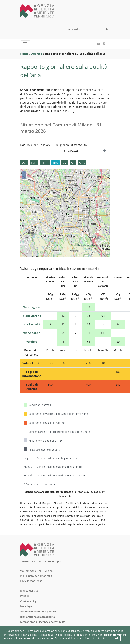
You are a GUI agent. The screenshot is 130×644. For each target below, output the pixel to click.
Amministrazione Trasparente (38, 612)
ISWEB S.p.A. (54, 561)
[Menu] (25, 44)
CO (65, 163)
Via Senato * (32, 333)
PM (34, 163)
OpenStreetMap (86, 245)
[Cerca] (88, 30)
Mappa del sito (29, 591)
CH (82, 163)
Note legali (27, 606)
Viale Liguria (32, 307)
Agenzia (37, 54)
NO (56, 163)
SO (24, 163)
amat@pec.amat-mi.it (39, 576)
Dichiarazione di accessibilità (38, 617)
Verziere (32, 342)
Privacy (25, 596)
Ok (117, 638)
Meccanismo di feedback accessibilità (43, 622)
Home (24, 54)
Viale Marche (32, 316)
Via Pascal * (32, 324)
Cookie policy (28, 601)
